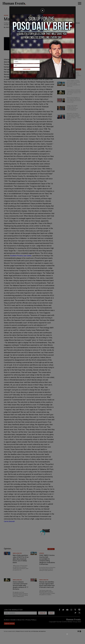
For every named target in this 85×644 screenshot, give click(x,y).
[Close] (43, 10)
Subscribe (27, 69)
